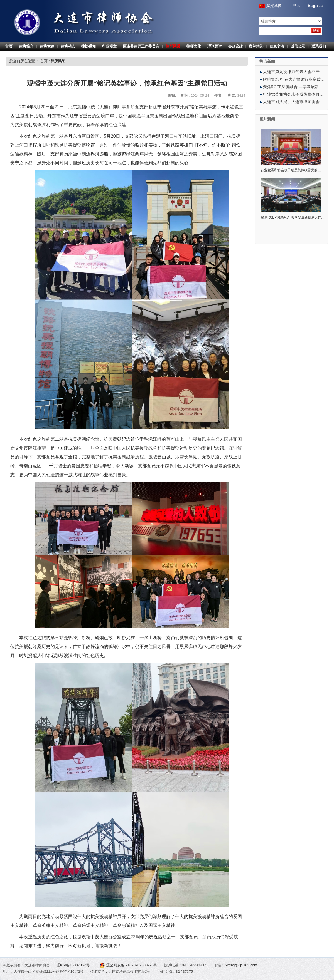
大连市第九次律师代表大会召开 (291, 72)
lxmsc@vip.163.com (241, 965)
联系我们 (319, 46)
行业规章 (109, 46)
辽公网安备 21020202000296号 (129, 965)
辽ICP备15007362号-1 (75, 965)
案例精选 (256, 46)
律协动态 (68, 46)
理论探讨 (215, 46)
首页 (9, 46)
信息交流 (277, 46)
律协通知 (89, 46)
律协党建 (47, 46)
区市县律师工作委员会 (141, 46)
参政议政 (235, 46)
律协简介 (26, 46)
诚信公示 (298, 46)
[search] (316, 31)
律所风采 (173, 46)
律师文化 (194, 46)
